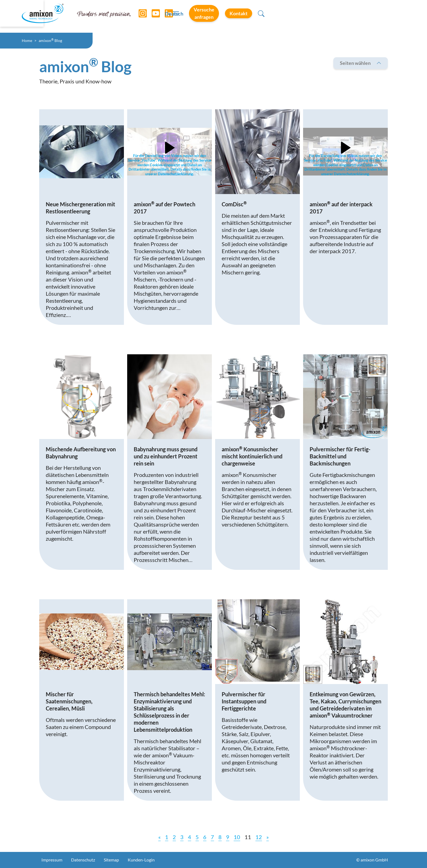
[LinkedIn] (169, 16)
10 (237, 837)
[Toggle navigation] (213, 16)
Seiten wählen (361, 63)
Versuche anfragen (318, 16)
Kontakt (370, 16)
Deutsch (271, 17)
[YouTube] (156, 16)
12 (259, 837)
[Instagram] (143, 16)
